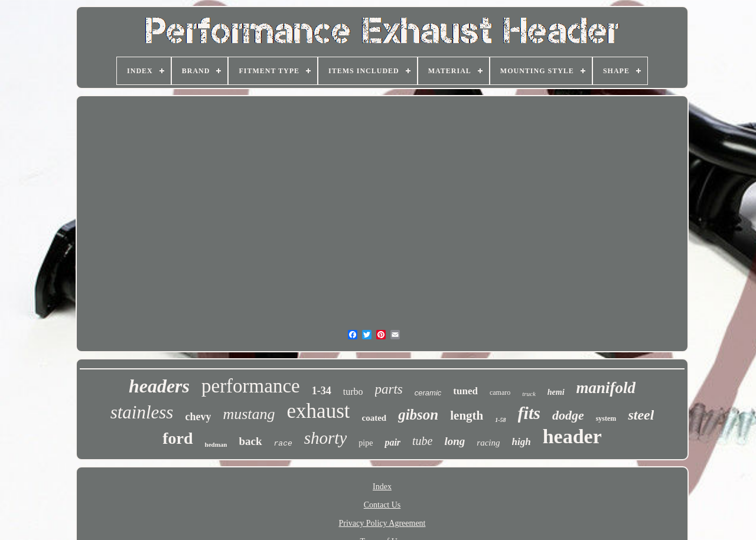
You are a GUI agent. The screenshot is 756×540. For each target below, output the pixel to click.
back (250, 441)
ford (177, 438)
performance (251, 386)
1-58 (500, 420)
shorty (326, 438)
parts (389, 389)
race (283, 444)
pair (392, 442)
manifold (606, 388)
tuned (465, 391)
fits (529, 413)
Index (382, 487)
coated (374, 418)
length (467, 415)
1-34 (322, 391)
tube (422, 441)
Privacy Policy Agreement (382, 523)
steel (641, 415)
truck (529, 394)
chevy (198, 417)
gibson (418, 415)
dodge (568, 415)
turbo (353, 392)
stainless (142, 412)
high (522, 442)
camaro (500, 392)
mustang (249, 414)
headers (159, 386)
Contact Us (382, 505)
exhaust (319, 411)
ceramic (428, 393)
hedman (216, 444)
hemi (556, 392)
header (572, 436)
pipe (366, 443)
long (454, 441)
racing (488, 443)
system (606, 418)
